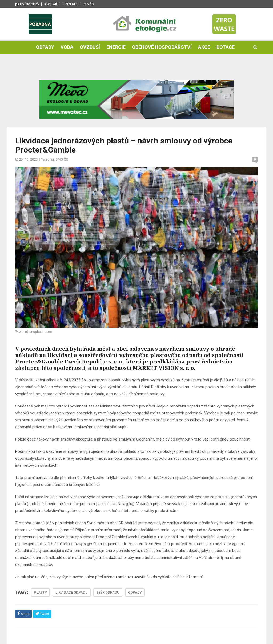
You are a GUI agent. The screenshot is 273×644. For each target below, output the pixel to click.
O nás (89, 4)
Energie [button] (116, 47)
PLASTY (40, 592)
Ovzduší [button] (90, 47)
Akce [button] (204, 47)
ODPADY (135, 592)
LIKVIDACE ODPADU (72, 592)
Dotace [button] (226, 47)
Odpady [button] (45, 47)
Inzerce (71, 4)
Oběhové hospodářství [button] (162, 47)
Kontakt (52, 4)
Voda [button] (67, 47)
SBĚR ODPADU (108, 592)
